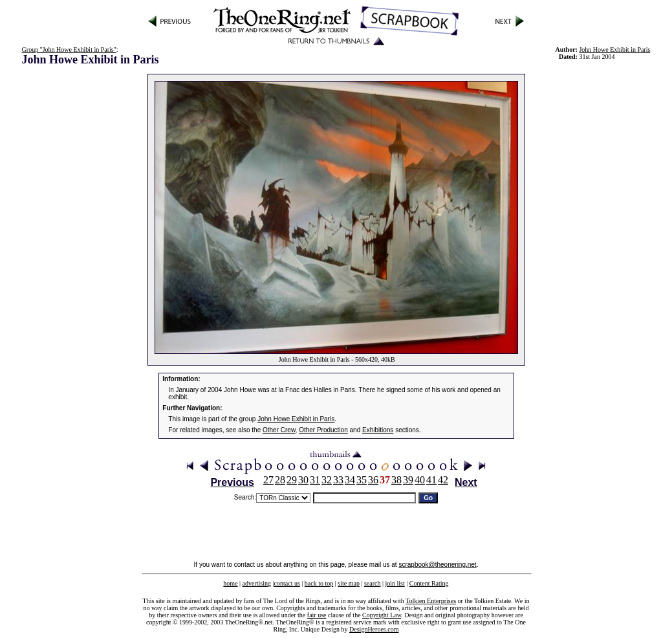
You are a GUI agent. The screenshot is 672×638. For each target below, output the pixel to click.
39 (408, 480)
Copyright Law (382, 615)
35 (362, 480)
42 (443, 480)
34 (350, 480)
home (230, 583)
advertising (257, 583)
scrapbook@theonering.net (437, 565)
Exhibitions (378, 430)
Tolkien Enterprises (431, 601)
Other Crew (279, 430)
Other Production (323, 430)
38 (396, 480)
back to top (319, 583)
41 (431, 480)
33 (338, 480)
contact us (287, 583)
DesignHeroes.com (374, 629)
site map (349, 583)
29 (292, 480)
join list (395, 583)
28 (280, 480)
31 (315, 480)
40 (420, 480)
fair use (317, 615)
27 (268, 480)
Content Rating (429, 583)
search (373, 583)
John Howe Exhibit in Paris (614, 49)
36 (373, 480)
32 (327, 480)
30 (303, 480)
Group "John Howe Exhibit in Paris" (69, 49)
